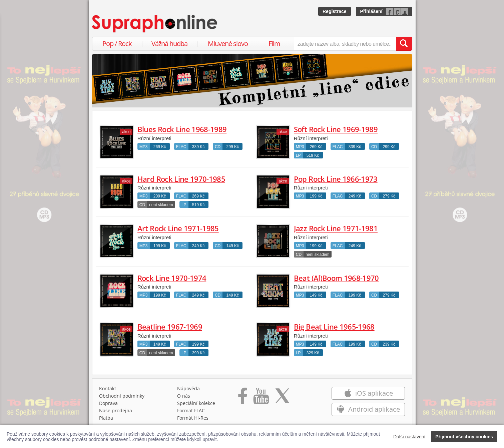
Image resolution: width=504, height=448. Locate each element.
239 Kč (389, 344)
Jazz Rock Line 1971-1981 (336, 228)
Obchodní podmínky (122, 396)
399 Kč (198, 353)
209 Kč (160, 196)
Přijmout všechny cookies (464, 437)
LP (298, 155)
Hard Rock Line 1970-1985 (181, 179)
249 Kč (355, 196)
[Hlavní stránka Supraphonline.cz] (155, 24)
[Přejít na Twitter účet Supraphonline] (282, 398)
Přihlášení (371, 11)
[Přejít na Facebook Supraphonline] (243, 398)
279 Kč (389, 196)
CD (218, 147)
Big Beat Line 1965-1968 (334, 327)
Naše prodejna (116, 410)
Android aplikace (368, 409)
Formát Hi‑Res (193, 418)
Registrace (335, 11)
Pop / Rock (117, 44)
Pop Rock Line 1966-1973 (336, 179)
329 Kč (313, 353)
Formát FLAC (191, 410)
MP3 (144, 147)
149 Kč (233, 246)
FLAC (181, 147)
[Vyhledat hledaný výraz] (404, 44)
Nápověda (188, 388)
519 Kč (313, 155)
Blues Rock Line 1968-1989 (182, 129)
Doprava (108, 403)
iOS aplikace (368, 393)
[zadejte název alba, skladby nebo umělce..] (345, 44)
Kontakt (108, 388)
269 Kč (160, 147)
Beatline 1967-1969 (170, 327)
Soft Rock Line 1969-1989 (336, 129)
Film (274, 44)
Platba (106, 418)
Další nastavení (409, 437)
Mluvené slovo (228, 44)
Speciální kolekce (196, 403)
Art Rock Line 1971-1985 (178, 228)
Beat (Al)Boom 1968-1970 (336, 278)
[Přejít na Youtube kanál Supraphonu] (261, 398)
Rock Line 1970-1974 (172, 278)
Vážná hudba (169, 44)
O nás (184, 396)
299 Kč (233, 147)
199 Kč (316, 196)
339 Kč (198, 147)
